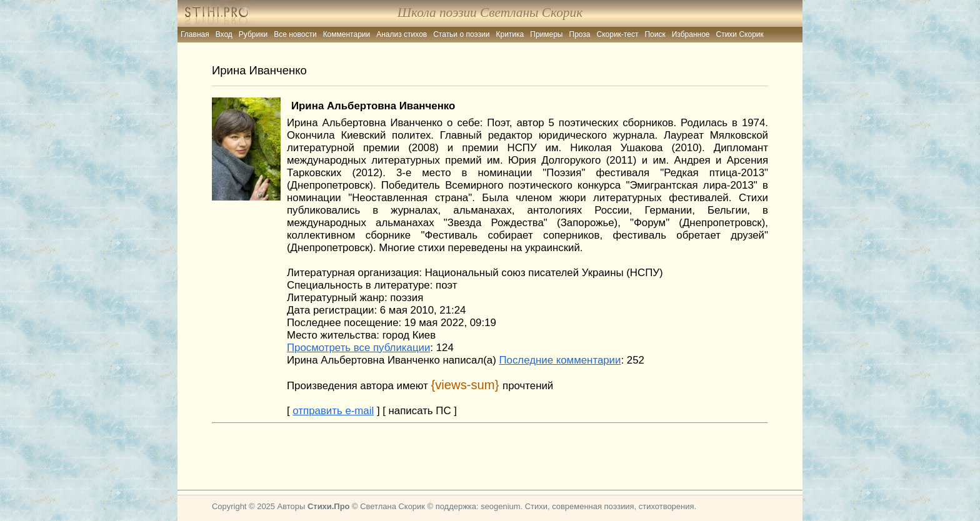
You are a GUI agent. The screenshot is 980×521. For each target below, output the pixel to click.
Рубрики (253, 34)
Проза (580, 34)
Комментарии (347, 34)
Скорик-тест (618, 34)
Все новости (295, 34)
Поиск (655, 34)
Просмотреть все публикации (358, 348)
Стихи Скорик (740, 34)
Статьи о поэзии (461, 34)
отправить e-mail (333, 411)
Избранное (691, 34)
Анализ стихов (402, 34)
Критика (510, 34)
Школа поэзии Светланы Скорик (490, 12)
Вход (224, 34)
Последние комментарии (560, 360)
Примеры (546, 34)
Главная (195, 34)
